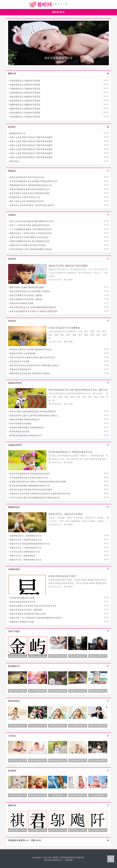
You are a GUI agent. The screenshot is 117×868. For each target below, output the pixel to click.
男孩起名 (12, 171)
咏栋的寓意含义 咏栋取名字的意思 (24, 85)
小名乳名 (12, 736)
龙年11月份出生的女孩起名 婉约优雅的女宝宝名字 (31, 221)
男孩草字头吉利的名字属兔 (21, 303)
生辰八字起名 (14, 631)
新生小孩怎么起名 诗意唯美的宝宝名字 (26, 201)
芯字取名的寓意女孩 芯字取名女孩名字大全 (28, 478)
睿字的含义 (14, 161)
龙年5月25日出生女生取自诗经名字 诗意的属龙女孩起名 (34, 365)
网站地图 (69, 860)
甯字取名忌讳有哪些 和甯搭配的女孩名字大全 (29, 486)
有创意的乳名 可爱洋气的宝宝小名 (24, 197)
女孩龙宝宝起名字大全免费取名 (64, 328)
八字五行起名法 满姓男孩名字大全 (24, 552)
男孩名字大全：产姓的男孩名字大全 (25, 548)
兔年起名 (12, 259)
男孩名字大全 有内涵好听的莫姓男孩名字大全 (29, 544)
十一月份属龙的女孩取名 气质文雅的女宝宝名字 (30, 229)
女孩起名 (12, 215)
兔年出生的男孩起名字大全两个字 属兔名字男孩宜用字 (33, 311)
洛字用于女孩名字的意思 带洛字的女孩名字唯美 (30, 490)
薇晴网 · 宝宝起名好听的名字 (65, 858)
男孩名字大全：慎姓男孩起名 (22, 556)
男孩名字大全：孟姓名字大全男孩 (65, 514)
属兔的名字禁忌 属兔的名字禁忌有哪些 (68, 266)
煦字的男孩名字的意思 (19, 432)
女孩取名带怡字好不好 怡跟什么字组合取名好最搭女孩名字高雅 (37, 482)
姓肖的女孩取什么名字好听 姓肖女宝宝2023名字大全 (32, 606)
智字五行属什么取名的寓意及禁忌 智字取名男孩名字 (32, 412)
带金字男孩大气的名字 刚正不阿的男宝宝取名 (29, 193)
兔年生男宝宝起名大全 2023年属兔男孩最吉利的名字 (32, 307)
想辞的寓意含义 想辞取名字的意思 (24, 93)
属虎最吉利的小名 (17, 133)
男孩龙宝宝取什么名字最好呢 (22, 353)
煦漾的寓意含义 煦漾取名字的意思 (24, 101)
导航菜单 (59, 12)
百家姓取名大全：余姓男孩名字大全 (25, 536)
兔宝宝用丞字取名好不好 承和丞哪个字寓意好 (29, 291)
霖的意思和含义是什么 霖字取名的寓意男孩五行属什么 (33, 416)
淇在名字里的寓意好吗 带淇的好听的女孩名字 (29, 474)
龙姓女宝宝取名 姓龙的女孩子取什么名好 (27, 614)
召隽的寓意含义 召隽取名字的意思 (24, 89)
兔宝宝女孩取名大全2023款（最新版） (26, 295)
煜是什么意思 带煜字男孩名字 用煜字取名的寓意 (30, 149)
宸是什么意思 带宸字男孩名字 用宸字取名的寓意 (30, 145)
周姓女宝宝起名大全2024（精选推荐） (26, 610)
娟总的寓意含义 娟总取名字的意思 (24, 113)
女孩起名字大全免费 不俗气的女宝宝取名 (27, 245)
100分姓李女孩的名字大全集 (21, 598)
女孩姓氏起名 (14, 569)
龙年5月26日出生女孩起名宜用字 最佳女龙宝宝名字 (32, 357)
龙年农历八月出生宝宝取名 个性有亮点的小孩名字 (31, 205)
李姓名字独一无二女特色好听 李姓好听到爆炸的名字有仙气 (35, 618)
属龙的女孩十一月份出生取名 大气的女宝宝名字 (30, 233)
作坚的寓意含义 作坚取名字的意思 (24, 117)
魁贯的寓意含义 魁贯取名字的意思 (24, 97)
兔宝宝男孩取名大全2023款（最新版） (26, 299)
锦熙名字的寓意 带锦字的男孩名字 (24, 420)
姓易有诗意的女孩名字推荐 (62, 576)
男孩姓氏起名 (14, 507)
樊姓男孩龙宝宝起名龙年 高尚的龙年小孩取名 (29, 373)
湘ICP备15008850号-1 (54, 860)
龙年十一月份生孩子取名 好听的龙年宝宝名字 (29, 225)
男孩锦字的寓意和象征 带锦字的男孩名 (26, 428)
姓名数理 (12, 771)
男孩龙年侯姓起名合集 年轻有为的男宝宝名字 (29, 189)
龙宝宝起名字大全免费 (19, 361)
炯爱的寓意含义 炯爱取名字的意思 (24, 105)
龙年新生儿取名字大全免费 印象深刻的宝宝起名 (30, 349)
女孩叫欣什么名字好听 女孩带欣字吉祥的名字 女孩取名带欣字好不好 (39, 494)
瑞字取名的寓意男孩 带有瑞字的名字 (25, 435)
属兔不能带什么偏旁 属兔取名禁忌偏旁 (26, 287)
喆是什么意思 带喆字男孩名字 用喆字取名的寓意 (30, 157)
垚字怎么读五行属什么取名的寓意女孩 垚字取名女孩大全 (34, 498)
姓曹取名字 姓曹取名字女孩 (21, 622)
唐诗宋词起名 (14, 701)
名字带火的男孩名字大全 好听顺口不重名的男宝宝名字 (33, 181)
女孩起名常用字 (15, 445)
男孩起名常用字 (15, 383)
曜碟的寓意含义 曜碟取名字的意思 (24, 109)
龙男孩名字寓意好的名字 (20, 369)
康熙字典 (12, 805)
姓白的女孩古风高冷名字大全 (22, 602)
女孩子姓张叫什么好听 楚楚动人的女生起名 (28, 237)
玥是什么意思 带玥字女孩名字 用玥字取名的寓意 (30, 153)
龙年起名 (12, 321)
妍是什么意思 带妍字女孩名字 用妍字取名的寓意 (30, 141)
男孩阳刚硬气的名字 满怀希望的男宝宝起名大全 (30, 185)
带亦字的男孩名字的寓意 (20, 424)
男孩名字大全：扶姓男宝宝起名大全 (25, 540)
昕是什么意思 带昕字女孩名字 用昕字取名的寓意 (30, 137)
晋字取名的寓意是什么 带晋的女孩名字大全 (70, 452)
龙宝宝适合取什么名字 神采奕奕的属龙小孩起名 (30, 249)
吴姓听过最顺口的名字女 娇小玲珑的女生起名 (29, 241)
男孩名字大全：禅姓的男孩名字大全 (25, 560)
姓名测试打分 (14, 666)
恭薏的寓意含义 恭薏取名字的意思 (24, 81)
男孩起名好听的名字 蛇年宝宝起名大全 (26, 177)
